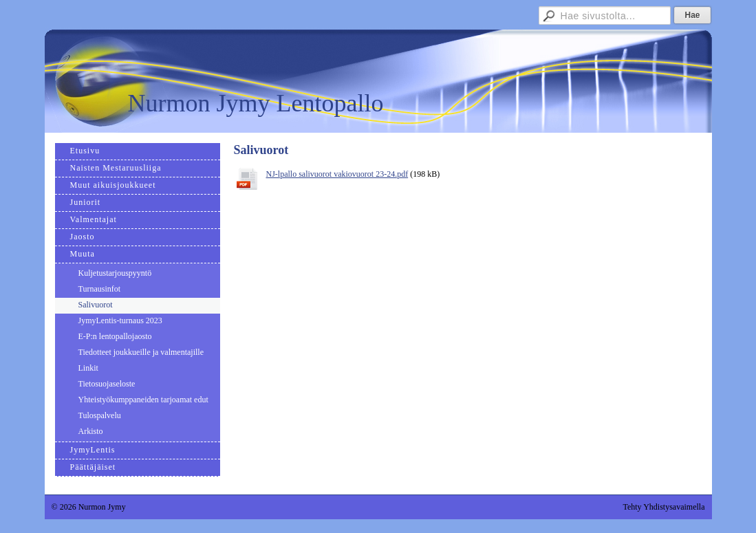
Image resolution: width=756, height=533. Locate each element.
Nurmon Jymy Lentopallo (256, 103)
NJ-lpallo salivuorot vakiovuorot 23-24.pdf (337, 174)
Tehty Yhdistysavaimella (663, 507)
